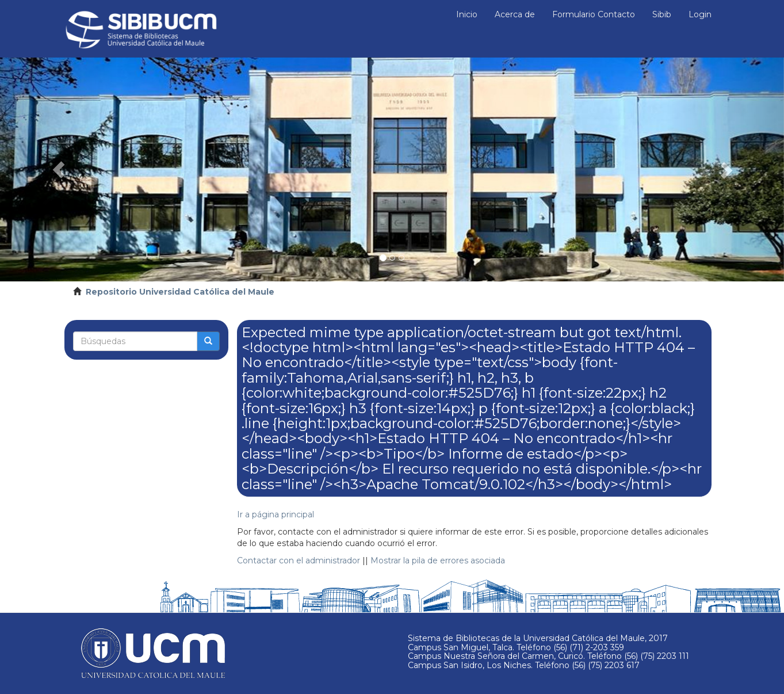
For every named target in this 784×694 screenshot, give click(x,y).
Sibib (662, 14)
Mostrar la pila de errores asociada (438, 560)
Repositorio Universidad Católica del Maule (180, 292)
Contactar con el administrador (299, 560)
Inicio (467, 14)
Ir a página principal (276, 514)
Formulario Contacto (594, 14)
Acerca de (515, 14)
